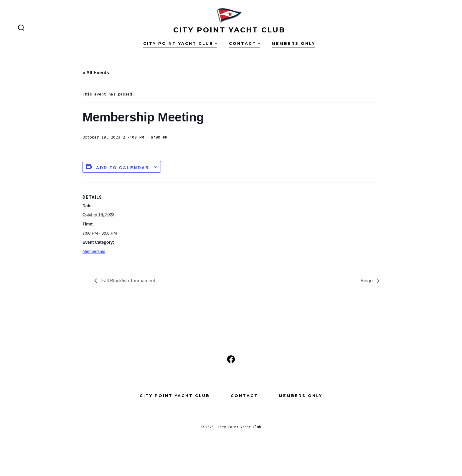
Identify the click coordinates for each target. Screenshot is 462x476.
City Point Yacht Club (180, 43)
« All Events (96, 73)
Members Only (293, 43)
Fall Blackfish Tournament (127, 281)
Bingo (367, 281)
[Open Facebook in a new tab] (231, 359)
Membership (94, 251)
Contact (245, 43)
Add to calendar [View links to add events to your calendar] (123, 168)
